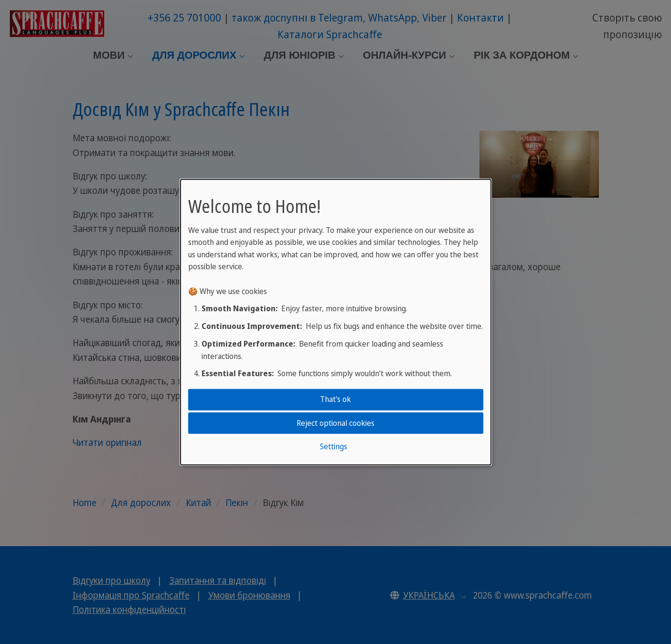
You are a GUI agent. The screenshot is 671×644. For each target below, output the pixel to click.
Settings (334, 446)
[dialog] (336, 322)
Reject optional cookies (335, 422)
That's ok (335, 399)
